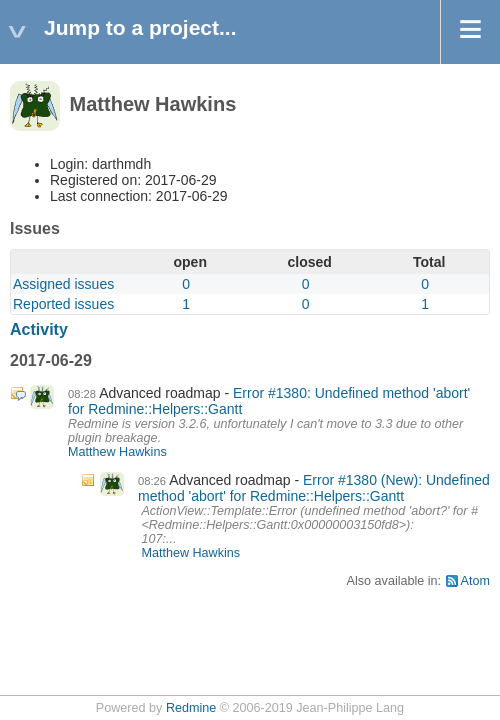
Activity (39, 329)
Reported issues (63, 304)
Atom (475, 581)
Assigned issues (63, 284)
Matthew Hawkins (117, 452)
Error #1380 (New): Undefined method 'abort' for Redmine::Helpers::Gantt (314, 488)
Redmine (191, 708)
